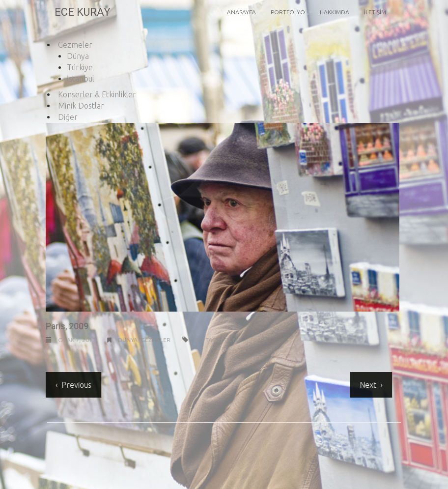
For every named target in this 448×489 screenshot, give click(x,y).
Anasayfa (241, 12)
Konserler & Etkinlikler (97, 94)
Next (367, 385)
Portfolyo (288, 12)
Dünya (78, 56)
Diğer (68, 117)
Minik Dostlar (81, 106)
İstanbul (81, 79)
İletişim (375, 12)
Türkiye (80, 67)
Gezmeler (75, 45)
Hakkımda (335, 12)
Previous (75, 385)
